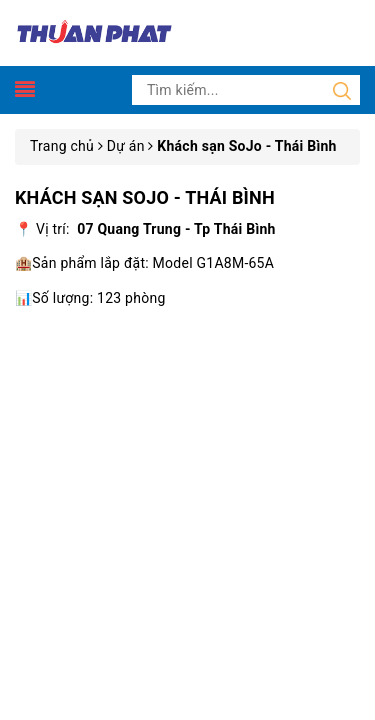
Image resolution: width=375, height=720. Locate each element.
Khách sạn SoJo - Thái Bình (145, 197)
